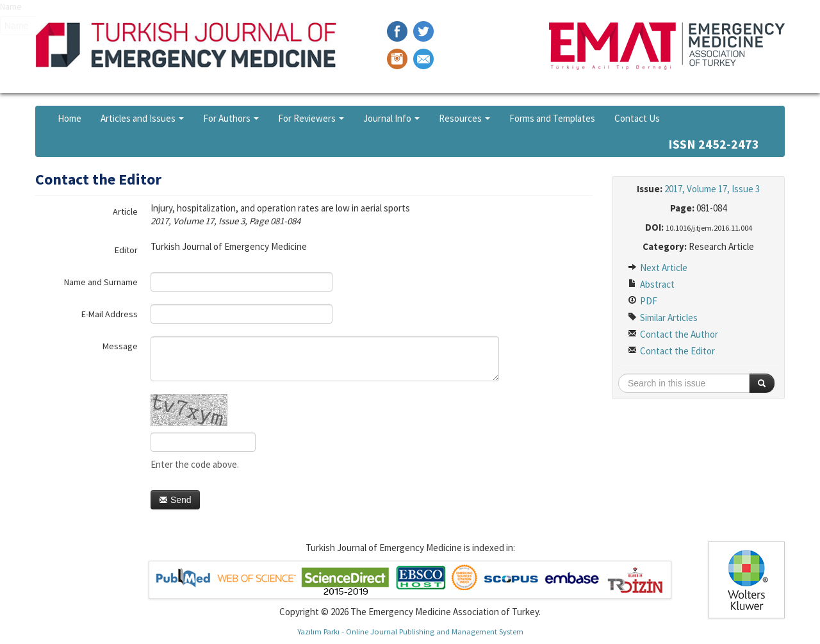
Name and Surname (101, 282)
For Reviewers (311, 118)
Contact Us (637, 118)
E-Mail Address (110, 314)
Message (120, 346)
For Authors (231, 118)
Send (175, 500)
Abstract (651, 284)
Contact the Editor (671, 351)
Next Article (658, 268)
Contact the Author (673, 334)
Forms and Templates (552, 118)
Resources (464, 118)
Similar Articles (663, 318)
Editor (126, 250)
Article (125, 211)
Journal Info (391, 118)
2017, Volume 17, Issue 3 (712, 189)
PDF (643, 301)
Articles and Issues (142, 118)
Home (70, 118)
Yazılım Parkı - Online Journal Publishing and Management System (410, 631)
